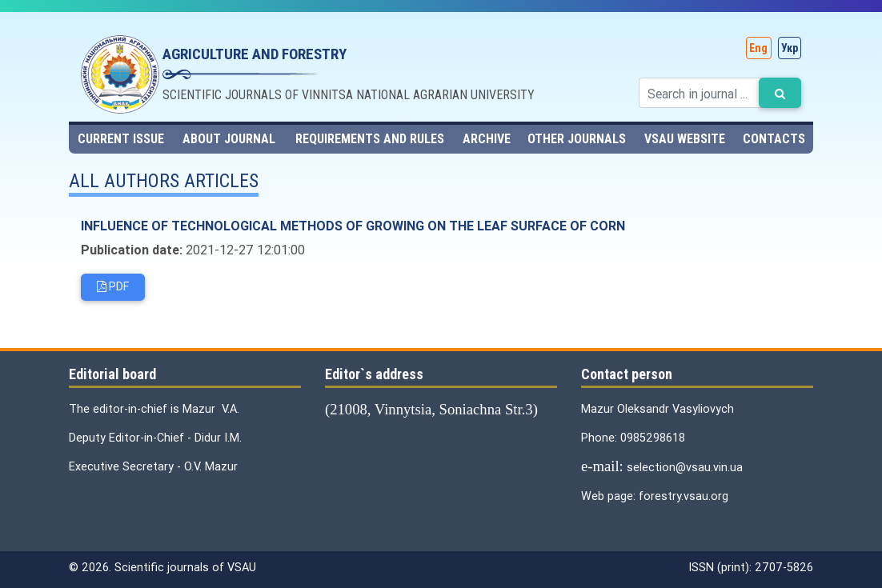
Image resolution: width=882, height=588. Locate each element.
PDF (113, 288)
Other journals (577, 139)
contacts (774, 139)
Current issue (121, 139)
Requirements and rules (370, 139)
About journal (229, 139)
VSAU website (685, 139)
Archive (487, 139)
